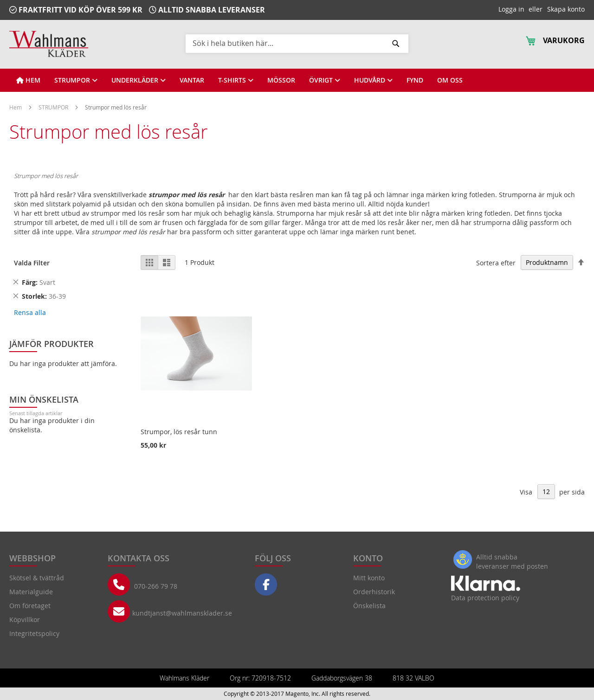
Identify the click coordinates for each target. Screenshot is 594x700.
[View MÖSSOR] (281, 80)
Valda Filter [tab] (32, 263)
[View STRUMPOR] (76, 80)
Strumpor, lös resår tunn (179, 432)
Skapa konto (566, 9)
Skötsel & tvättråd (37, 578)
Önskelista (369, 606)
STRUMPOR (54, 107)
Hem (16, 107)
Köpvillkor (25, 620)
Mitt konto (369, 578)
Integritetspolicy (34, 633)
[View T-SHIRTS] (236, 80)
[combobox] (297, 43)
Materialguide (31, 592)
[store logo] (49, 44)
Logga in (511, 9)
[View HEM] (28, 80)
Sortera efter (496, 262)
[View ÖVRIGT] (325, 80)
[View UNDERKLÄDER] (139, 80)
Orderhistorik (374, 592)
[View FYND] (415, 80)
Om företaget (30, 606)
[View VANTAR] (192, 80)
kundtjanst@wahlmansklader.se (182, 613)
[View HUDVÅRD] (373, 80)
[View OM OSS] (450, 80)
